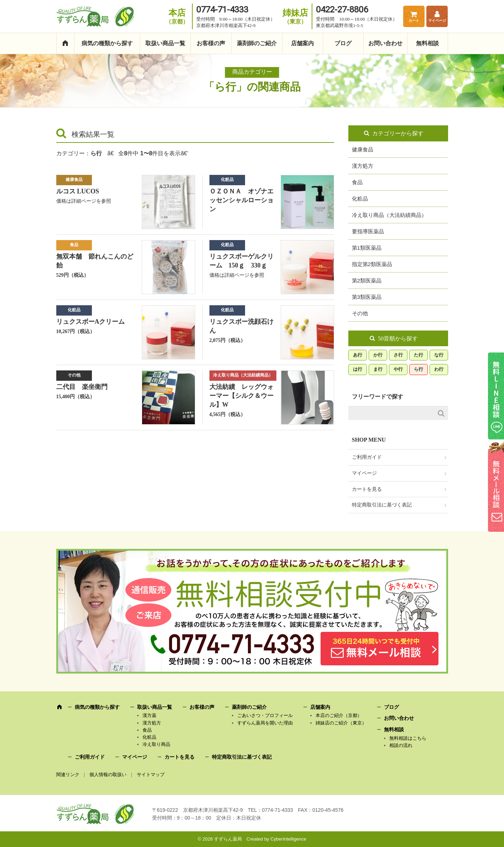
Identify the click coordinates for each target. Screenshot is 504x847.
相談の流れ (401, 745)
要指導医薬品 (368, 231)
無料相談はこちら (408, 738)
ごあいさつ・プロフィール (265, 715)
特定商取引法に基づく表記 (382, 505)
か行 (378, 355)
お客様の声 (211, 43)
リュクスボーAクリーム (91, 322)
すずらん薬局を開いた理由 (265, 723)
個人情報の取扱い (108, 775)
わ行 (439, 369)
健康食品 (74, 180)
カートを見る (367, 489)
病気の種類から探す (107, 43)
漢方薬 (149, 715)
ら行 (419, 369)
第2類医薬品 (367, 280)
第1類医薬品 (367, 248)
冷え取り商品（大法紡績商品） (243, 375)
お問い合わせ (385, 43)
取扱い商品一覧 (165, 43)
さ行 (398, 355)
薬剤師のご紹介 (257, 43)
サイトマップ (151, 775)
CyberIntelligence (288, 839)
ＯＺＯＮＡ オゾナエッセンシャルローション (241, 200)
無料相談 (427, 43)
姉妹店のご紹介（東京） (341, 723)
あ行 (358, 355)
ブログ (343, 43)
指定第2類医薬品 (372, 264)
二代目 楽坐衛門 (82, 387)
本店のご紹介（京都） (339, 715)
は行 (358, 369)
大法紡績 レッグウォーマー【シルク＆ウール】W (241, 396)
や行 (398, 369)
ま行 (378, 369)
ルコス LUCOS (78, 191)
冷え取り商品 (156, 744)
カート (414, 20)
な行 (439, 355)
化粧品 (227, 180)
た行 (419, 355)
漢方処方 (363, 166)
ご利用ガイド (367, 457)
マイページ (437, 20)
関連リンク (68, 775)
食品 (74, 245)
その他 (74, 375)
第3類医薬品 (367, 297)
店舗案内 (302, 43)
